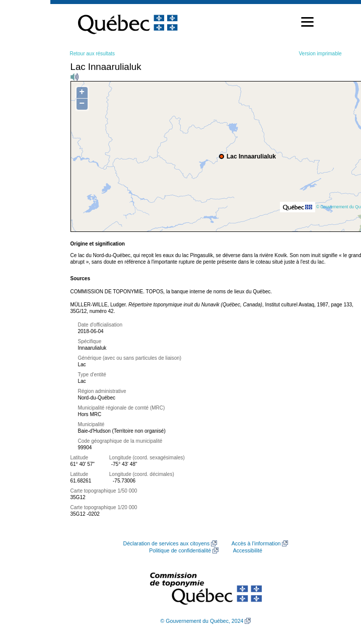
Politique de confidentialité (180, 550)
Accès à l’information (256, 543)
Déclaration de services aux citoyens (167, 543)
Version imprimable (320, 54)
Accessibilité (248, 550)
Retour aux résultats (93, 54)
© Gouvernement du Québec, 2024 (202, 621)
